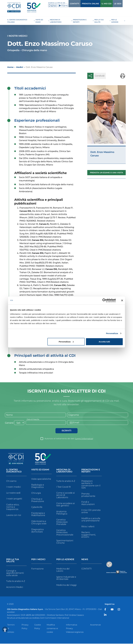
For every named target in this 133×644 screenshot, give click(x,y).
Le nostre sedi (13, 493)
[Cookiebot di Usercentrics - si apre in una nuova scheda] (104, 300)
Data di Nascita (34, 420)
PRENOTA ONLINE (85, 4)
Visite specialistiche (41, 479)
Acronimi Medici (15, 588)
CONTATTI (69, 4)
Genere (9, 423)
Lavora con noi (14, 516)
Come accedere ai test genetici (66, 505)
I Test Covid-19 (64, 487)
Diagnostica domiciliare (37, 531)
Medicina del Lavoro (63, 570)
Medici (20, 67)
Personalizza (112, 333)
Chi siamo (11, 481)
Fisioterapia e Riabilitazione (38, 515)
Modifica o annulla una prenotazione (91, 520)
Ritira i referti (88, 527)
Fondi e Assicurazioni (88, 504)
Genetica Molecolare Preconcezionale (65, 533)
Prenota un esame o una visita (106, 173)
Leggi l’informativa (84, 439)
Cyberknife (37, 508)
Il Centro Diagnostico (14, 471)
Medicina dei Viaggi (66, 585)
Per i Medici (38, 560)
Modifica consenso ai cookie (52, 629)
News (85, 560)
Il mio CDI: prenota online (91, 512)
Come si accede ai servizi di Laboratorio (66, 496)
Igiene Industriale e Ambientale (66, 578)
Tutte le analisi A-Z (66, 481)
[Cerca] (122, 4)
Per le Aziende (65, 560)
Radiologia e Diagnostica (38, 487)
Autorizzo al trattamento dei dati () (69, 439)
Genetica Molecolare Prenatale (62, 522)
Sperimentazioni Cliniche (65, 542)
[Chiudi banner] (122, 300)
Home (10, 67)
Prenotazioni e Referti (91, 471)
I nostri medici (14, 487)
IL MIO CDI (101, 4)
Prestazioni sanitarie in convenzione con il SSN (91, 485)
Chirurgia (36, 494)
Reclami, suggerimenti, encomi (89, 535)
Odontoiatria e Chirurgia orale (39, 523)
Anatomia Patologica (62, 513)
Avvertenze (95, 625)
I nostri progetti (14, 499)
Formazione (37, 569)
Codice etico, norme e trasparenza (13, 507)
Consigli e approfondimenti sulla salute (15, 573)
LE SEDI (112, 4)
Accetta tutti (104, 342)
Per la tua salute (13, 561)
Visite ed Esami (40, 470)
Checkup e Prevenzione (38, 501)
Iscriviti (66, 431)
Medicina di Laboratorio (64, 471)
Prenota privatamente (88, 495)
